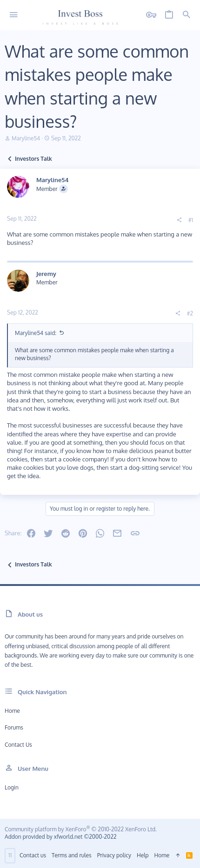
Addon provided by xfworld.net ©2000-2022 (60, 837)
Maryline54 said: (36, 333)
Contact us (18, 745)
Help (143, 855)
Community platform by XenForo (81, 829)
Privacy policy (114, 855)
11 (10, 855)
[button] (14, 15)
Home (12, 711)
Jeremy (46, 274)
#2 (190, 313)
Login (12, 787)
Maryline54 (26, 138)
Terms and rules (72, 855)
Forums (14, 727)
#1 (191, 220)
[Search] (187, 15)
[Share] (179, 220)
